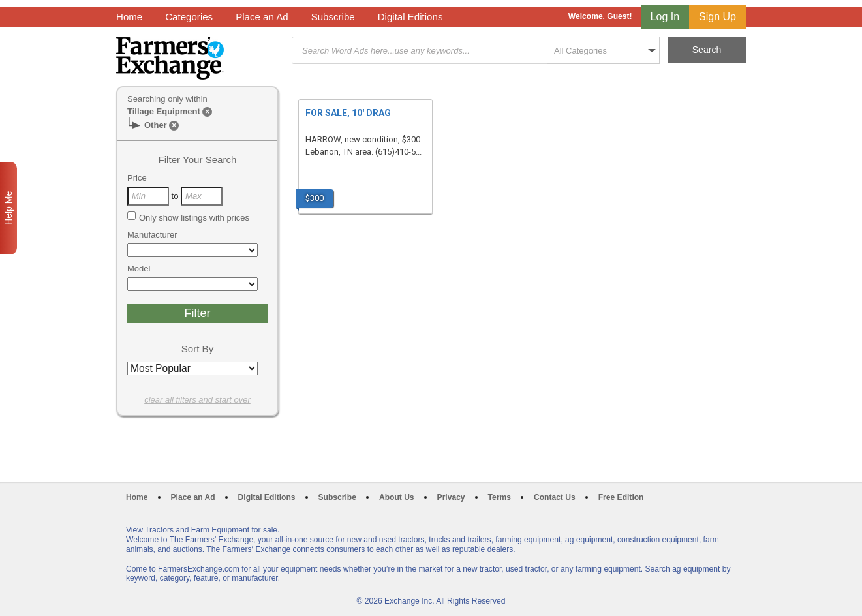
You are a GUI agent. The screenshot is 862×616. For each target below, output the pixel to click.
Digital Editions (410, 17)
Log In (665, 17)
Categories (189, 17)
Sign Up (717, 17)
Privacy (451, 497)
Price (137, 178)
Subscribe (333, 17)
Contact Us (555, 497)
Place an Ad (262, 17)
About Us (397, 497)
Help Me (8, 208)
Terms (500, 497)
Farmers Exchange (170, 58)
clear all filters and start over (197, 400)
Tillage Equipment (164, 111)
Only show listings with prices (188, 217)
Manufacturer (152, 235)
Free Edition (621, 497)
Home (129, 17)
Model (139, 269)
